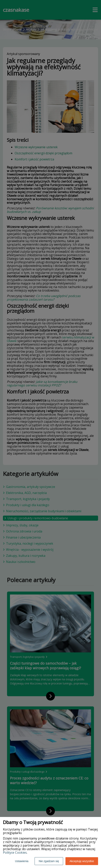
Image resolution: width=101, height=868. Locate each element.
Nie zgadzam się (49, 861)
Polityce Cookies (15, 852)
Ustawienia (22, 861)
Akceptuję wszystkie (82, 861)
